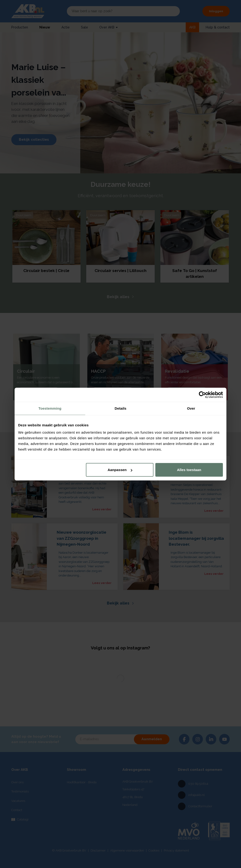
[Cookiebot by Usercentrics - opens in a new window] (202, 395)
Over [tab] (191, 408)
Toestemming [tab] (50, 408)
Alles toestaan (189, 470)
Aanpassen (120, 470)
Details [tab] (120, 408)
